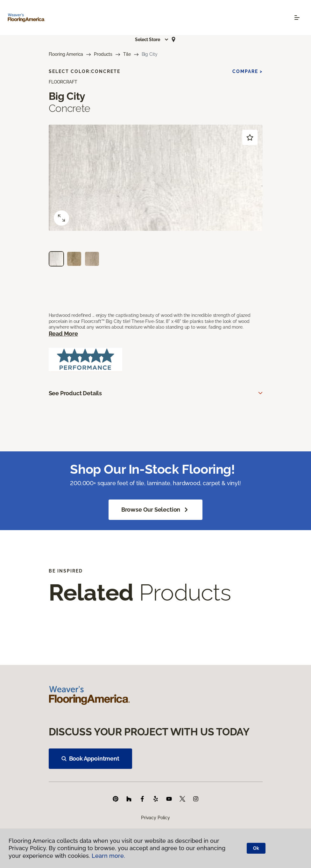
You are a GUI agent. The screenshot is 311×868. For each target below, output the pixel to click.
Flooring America (66, 54)
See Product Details (75, 393)
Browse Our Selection (155, 510)
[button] (152, 40)
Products (103, 54)
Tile (127, 54)
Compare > (247, 71)
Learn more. (108, 856)
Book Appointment (90, 759)
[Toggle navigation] (297, 18)
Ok (256, 848)
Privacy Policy (155, 818)
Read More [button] (63, 334)
